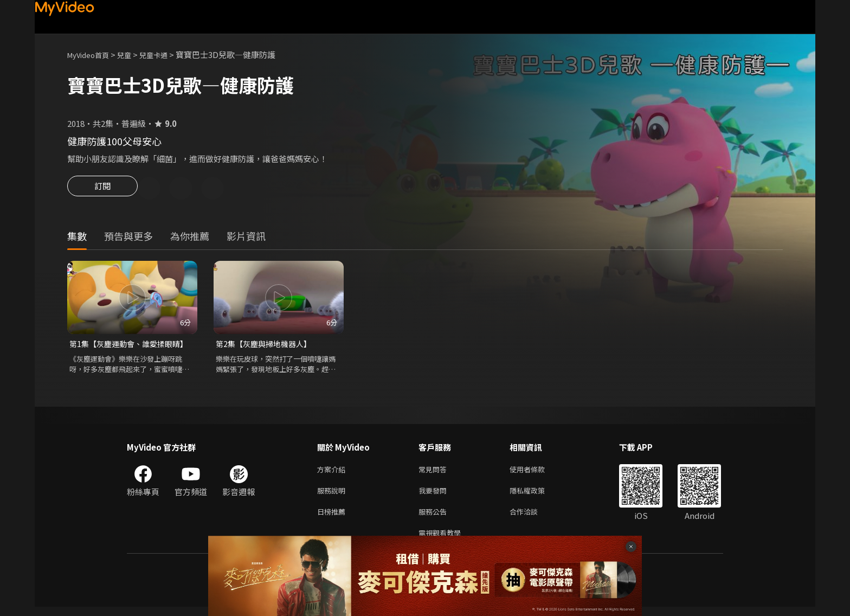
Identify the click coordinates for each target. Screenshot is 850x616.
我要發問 (435, 495)
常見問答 (435, 473)
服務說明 (333, 495)
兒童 (133, 54)
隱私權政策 (536, 495)
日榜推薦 (333, 518)
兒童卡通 (165, 54)
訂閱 (102, 189)
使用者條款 (536, 473)
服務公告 (435, 518)
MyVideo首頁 (92, 54)
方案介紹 (333, 473)
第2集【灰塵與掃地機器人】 (267, 346)
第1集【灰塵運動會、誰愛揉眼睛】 (132, 346)
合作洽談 (532, 518)
